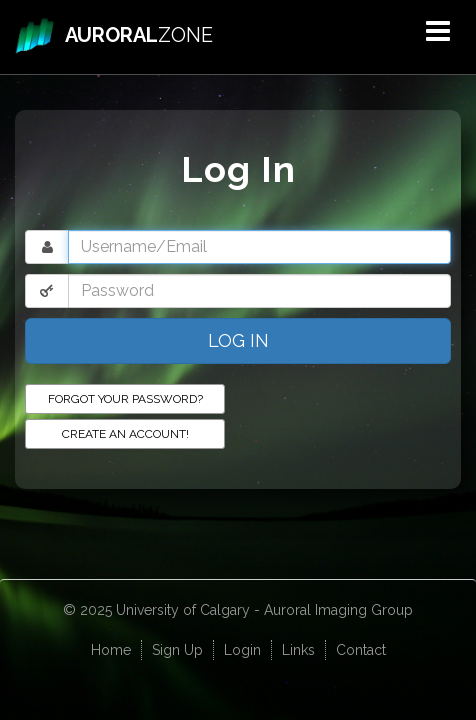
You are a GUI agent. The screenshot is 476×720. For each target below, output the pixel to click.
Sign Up (177, 650)
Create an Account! (125, 434)
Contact (361, 650)
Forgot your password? (125, 399)
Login (242, 650)
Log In (238, 340)
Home (111, 650)
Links (298, 650)
